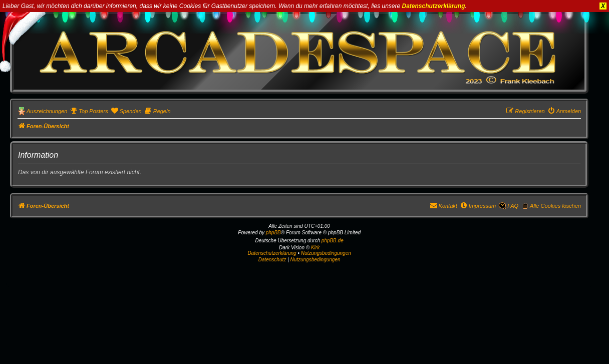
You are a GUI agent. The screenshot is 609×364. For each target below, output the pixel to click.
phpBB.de (333, 241)
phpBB (273, 233)
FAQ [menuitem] (513, 206)
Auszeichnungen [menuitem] (47, 111)
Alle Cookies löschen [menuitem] (555, 206)
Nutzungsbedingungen (326, 253)
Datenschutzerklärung (434, 6)
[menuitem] (89, 111)
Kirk (315, 248)
